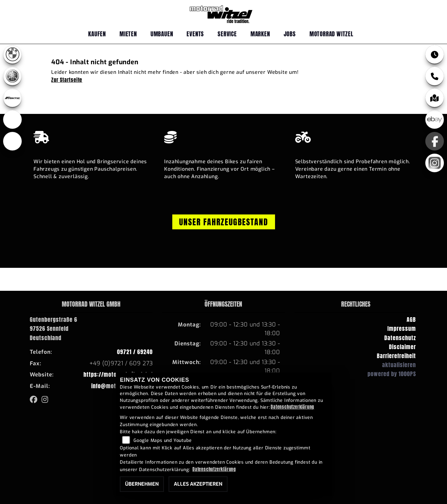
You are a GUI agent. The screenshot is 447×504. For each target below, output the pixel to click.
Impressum (402, 328)
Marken (260, 34)
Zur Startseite (67, 80)
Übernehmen (142, 484)
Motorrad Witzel (332, 34)
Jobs (290, 34)
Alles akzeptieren (198, 484)
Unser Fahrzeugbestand (224, 222)
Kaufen (97, 34)
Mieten (128, 34)
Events (195, 34)
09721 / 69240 (135, 352)
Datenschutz (400, 338)
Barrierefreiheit (396, 356)
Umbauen (162, 34)
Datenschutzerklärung (292, 407)
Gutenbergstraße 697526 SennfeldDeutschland (54, 328)
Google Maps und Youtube (163, 441)
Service (227, 34)
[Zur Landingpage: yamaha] (12, 76)
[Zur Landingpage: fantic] (12, 98)
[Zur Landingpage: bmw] (12, 54)
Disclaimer (402, 347)
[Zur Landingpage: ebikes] (12, 119)
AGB (411, 319)
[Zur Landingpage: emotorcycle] (12, 141)
